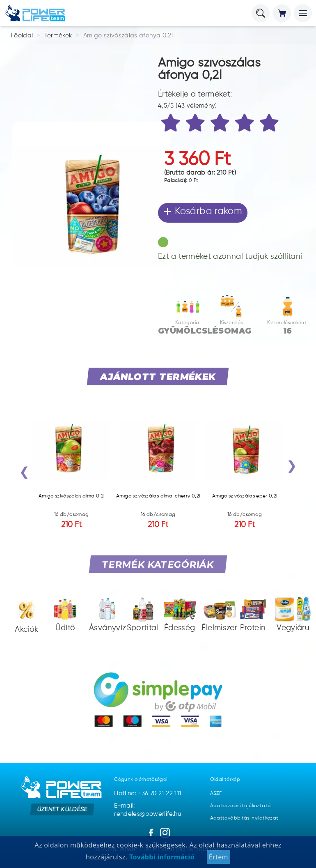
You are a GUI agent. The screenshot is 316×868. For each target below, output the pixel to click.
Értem (219, 857)
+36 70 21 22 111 (160, 793)
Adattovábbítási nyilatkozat (244, 818)
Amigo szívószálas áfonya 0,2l (128, 36)
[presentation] (24, 474)
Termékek (58, 36)
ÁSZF (216, 794)
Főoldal (22, 36)
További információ (161, 857)
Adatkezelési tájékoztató (240, 806)
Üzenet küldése (62, 809)
